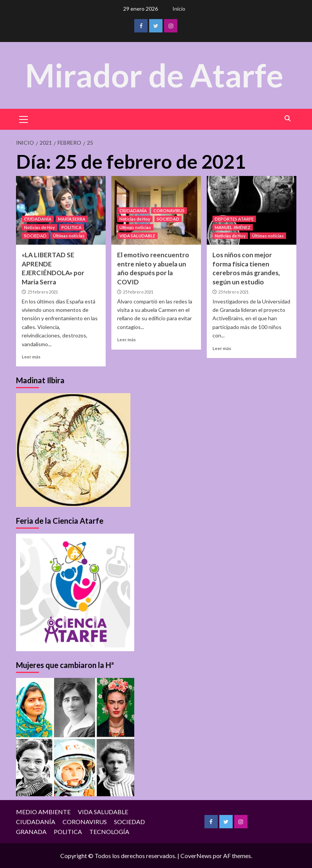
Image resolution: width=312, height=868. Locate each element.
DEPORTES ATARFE (234, 219)
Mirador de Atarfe (154, 75)
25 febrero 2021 (43, 292)
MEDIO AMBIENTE (43, 812)
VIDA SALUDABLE (137, 236)
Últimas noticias (69, 236)
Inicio (179, 9)
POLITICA (72, 227)
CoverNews (196, 856)
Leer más (31, 357)
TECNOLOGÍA (109, 831)
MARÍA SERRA (72, 219)
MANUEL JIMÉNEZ (233, 227)
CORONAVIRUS (169, 211)
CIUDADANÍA (38, 219)
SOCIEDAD (35, 236)
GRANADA (31, 831)
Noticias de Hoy (39, 227)
